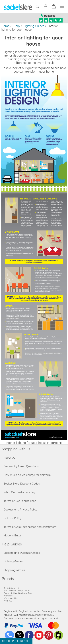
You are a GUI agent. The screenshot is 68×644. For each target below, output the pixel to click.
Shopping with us (16, 449)
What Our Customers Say (20, 492)
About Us (9, 458)
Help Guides (12, 544)
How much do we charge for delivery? (27, 475)
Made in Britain (13, 535)
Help (17, 26)
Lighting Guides (34, 26)
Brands (8, 579)
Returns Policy (13, 518)
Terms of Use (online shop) (20, 501)
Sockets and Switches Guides (22, 553)
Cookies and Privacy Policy (20, 509)
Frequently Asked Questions (21, 466)
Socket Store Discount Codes (22, 484)
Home (6, 26)
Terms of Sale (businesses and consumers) (30, 527)
